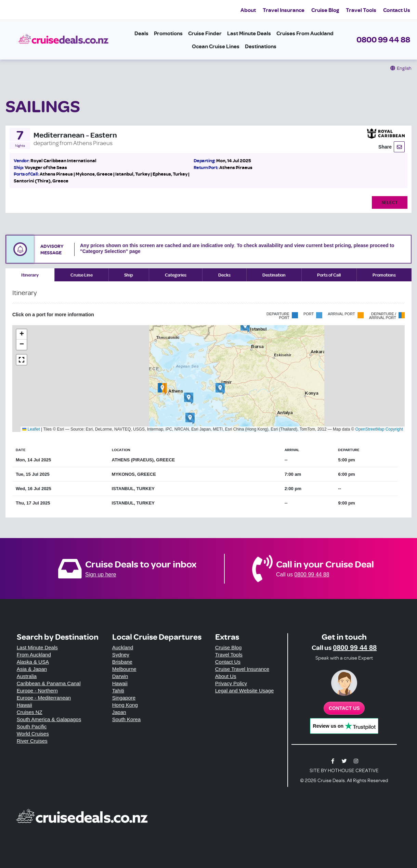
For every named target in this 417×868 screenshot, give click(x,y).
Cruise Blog (325, 10)
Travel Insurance (284, 10)
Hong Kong (125, 705)
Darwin (120, 676)
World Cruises (33, 734)
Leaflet (31, 429)
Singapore (124, 698)
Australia (27, 676)
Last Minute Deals (249, 33)
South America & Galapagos (49, 719)
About (248, 10)
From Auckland (34, 655)
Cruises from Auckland (305, 33)
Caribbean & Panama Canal (49, 683)
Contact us (344, 708)
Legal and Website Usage (245, 691)
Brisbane (122, 662)
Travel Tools (361, 10)
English (404, 68)
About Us (226, 676)
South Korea (126, 719)
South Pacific (32, 726)
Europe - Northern (37, 691)
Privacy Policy (231, 683)
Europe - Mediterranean (44, 698)
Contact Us (397, 10)
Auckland (123, 647)
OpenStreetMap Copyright (379, 429)
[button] (162, 389)
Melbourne (124, 669)
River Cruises (32, 741)
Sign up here (101, 575)
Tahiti (118, 691)
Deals (141, 33)
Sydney (121, 655)
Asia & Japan (32, 669)
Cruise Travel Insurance (242, 669)
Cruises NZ (30, 712)
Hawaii (24, 705)
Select (390, 202)
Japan (119, 712)
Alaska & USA (33, 662)
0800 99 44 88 (383, 39)
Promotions (168, 33)
